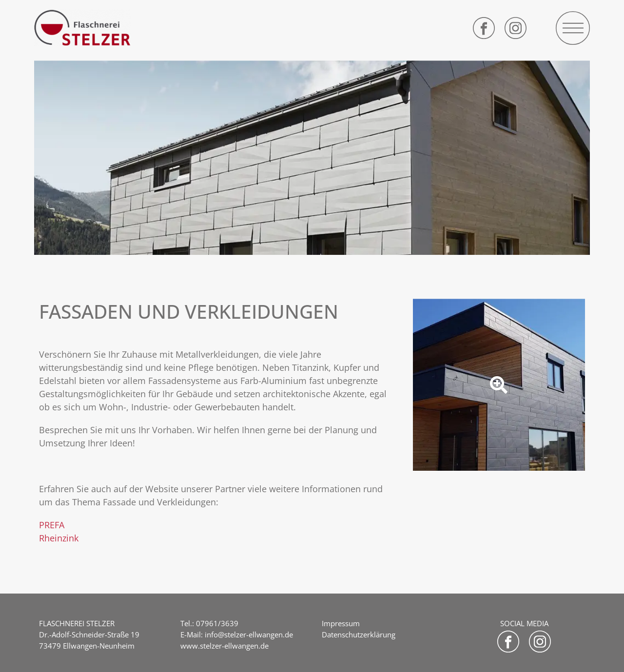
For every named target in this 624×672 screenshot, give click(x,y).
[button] (573, 28)
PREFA (52, 525)
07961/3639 (217, 623)
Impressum (341, 623)
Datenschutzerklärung (359, 634)
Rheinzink (59, 538)
